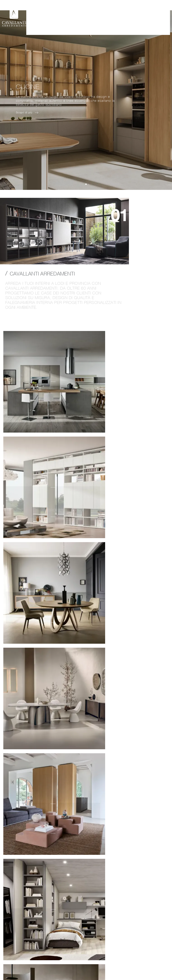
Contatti (153, 12)
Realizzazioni (104, 12)
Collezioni (84, 12)
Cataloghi (137, 12)
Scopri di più (129, 481)
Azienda (68, 12)
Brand (121, 12)
